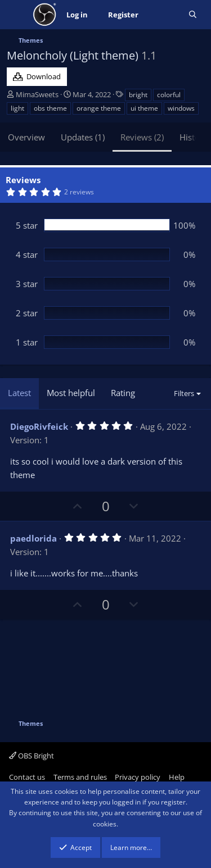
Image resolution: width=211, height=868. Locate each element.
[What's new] (163, 15)
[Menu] (17, 15)
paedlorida (33, 538)
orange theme (99, 108)
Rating (123, 393)
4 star (27, 255)
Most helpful (71, 393)
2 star (27, 313)
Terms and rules (80, 777)
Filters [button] (184, 393)
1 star (27, 342)
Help (177, 777)
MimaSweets (37, 94)
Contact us (27, 777)
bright (138, 95)
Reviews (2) (142, 137)
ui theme (144, 108)
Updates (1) (83, 137)
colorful (169, 95)
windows (181, 108)
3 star (27, 284)
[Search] (193, 15)
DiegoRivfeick (39, 426)
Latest (19, 393)
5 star (27, 225)
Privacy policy (138, 777)
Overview (26, 137)
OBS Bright (32, 756)
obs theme (50, 108)
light (17, 108)
